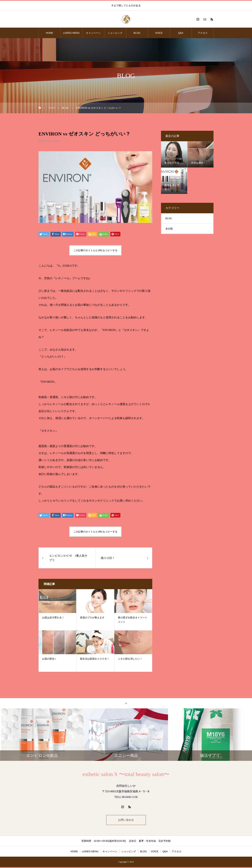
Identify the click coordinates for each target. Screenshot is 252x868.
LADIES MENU (71, 33)
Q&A (181, 33)
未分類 (169, 229)
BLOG (137, 33)
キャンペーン (93, 33)
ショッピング (115, 33)
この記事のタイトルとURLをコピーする (95, 250)
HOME (50, 33)
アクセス (203, 33)
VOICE (159, 33)
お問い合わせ (126, 820)
